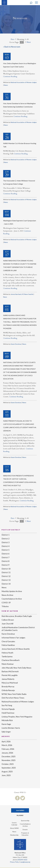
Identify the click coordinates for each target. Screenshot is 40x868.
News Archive (7, 595)
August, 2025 (7, 771)
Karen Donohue (16, 344)
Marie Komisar (8, 664)
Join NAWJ (20, 810)
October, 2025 (8, 764)
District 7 (5, 557)
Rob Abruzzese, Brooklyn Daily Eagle (17, 616)
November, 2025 (8, 760)
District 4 (5, 546)
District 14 (6, 584)
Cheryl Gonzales (8, 641)
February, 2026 (8, 749)
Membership (14, 835)
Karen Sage (6, 724)
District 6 (5, 554)
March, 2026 (7, 745)
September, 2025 (9, 768)
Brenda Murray (8, 686)
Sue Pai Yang (7, 705)
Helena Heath (7, 653)
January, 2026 (7, 753)
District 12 (6, 576)
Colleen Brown (8, 620)
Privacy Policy (14, 862)
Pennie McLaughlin (10, 675)
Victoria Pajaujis (8, 709)
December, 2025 (8, 756)
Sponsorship (25, 821)
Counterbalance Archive (12, 599)
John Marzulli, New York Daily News (16, 668)
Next (29, 42)
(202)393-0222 (22, 860)
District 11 (6, 572)
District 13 (6, 580)
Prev (13, 39)
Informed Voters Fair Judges (13, 638)
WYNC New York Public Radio (14, 694)
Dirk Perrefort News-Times (13, 698)
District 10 (6, 569)
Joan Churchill (7, 624)
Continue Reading (10, 76)
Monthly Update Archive (12, 591)
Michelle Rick (7, 720)
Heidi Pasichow (8, 713)
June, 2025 (6, 775)
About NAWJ (14, 828)
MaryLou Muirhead (10, 683)
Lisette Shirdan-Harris (11, 728)
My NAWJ (20, 815)
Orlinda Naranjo (8, 690)
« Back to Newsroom (12, 47)
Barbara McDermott (10, 671)
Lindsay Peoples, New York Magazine (17, 717)
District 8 (5, 561)
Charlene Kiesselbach (11, 660)
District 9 (5, 565)
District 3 (5, 542)
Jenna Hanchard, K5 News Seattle (22, 294)
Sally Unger (6, 732)
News (6, 85)
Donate (25, 829)
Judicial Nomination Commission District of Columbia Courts (18, 629)
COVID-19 (6, 603)
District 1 (5, 535)
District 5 (5, 550)
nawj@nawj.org (25, 862)
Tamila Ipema (7, 656)
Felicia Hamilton (8, 645)
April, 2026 (6, 741)
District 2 (5, 539)
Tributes (5, 606)
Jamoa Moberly (8, 679)
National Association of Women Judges (24, 82)
